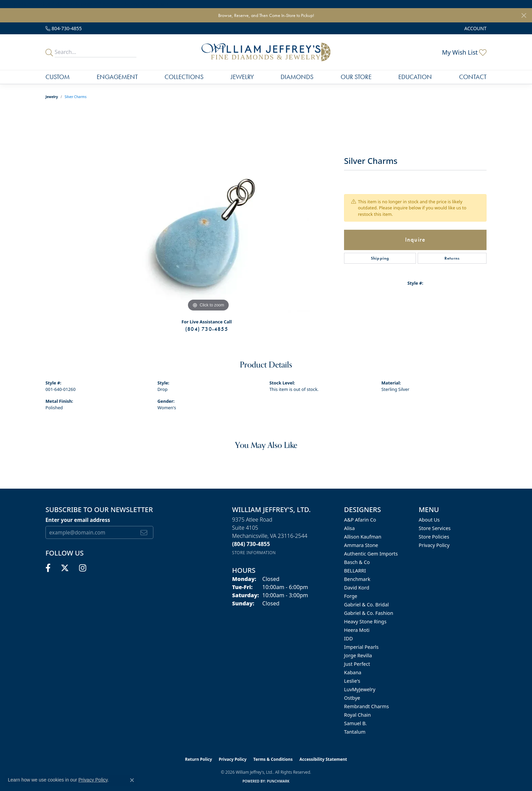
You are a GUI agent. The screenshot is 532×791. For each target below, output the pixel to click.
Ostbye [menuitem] (352, 698)
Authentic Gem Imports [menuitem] (371, 554)
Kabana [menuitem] (353, 672)
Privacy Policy (434, 545)
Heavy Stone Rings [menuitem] (365, 621)
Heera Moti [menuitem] (357, 630)
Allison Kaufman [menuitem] (363, 537)
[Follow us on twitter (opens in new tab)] (65, 568)
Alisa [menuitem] (349, 528)
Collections (184, 77)
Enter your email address (78, 520)
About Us (429, 520)
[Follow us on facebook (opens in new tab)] (48, 568)
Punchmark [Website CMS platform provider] (278, 781)
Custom (58, 77)
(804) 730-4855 (207, 329)
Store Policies (434, 537)
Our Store (356, 77)
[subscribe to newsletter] (144, 532)
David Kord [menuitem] (357, 588)
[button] (475, 28)
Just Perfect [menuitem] (357, 664)
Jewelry (242, 77)
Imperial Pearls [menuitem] (361, 647)
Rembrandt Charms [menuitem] (366, 706)
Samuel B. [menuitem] (355, 723)
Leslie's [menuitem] (352, 681)
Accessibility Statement (323, 759)
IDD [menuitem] (348, 638)
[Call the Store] (251, 544)
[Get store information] (254, 553)
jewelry (52, 97)
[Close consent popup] (132, 780)
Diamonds (297, 77)
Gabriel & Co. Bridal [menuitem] (366, 605)
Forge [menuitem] (351, 596)
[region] (208, 211)
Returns (452, 258)
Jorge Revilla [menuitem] (358, 655)
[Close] (524, 15)
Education (415, 77)
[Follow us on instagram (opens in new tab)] (83, 568)
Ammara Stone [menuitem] (361, 545)
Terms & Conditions (273, 759)
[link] (64, 28)
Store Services (435, 528)
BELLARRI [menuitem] (355, 571)
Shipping (380, 258)
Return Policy (198, 759)
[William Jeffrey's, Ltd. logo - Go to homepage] (266, 52)
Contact (473, 77)
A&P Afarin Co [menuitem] (360, 520)
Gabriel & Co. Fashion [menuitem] (369, 613)
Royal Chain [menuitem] (357, 715)
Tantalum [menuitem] (355, 732)
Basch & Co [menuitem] (357, 562)
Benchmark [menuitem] (357, 579)
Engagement (117, 77)
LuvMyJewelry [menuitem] (360, 689)
